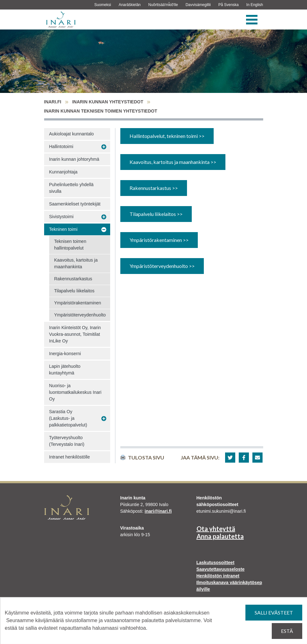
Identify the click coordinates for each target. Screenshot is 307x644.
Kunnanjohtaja (63, 172)
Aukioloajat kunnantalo (72, 134)
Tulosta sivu (142, 457)
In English (255, 5)
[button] (230, 458)
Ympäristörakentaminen (78, 303)
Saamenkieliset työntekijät (75, 204)
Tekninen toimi (63, 229)
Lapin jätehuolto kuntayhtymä (65, 370)
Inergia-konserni (65, 354)
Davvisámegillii (198, 5)
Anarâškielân (130, 5)
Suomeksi (103, 5)
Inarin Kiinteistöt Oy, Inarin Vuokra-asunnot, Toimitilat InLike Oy (75, 334)
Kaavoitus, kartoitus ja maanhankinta (76, 263)
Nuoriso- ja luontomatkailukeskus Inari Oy (75, 392)
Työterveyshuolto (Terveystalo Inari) (67, 441)
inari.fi (53, 102)
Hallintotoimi (61, 146)
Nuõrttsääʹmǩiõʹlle (163, 5)
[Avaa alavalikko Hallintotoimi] (104, 147)
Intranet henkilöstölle (70, 457)
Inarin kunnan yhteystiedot (108, 102)
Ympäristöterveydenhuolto (80, 315)
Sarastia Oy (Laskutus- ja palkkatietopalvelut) (68, 418)
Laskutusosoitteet (216, 563)
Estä (287, 631)
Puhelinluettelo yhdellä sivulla (71, 188)
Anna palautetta (220, 536)
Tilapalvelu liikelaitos (74, 291)
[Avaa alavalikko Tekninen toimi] (104, 230)
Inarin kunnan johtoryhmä (74, 159)
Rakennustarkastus (73, 279)
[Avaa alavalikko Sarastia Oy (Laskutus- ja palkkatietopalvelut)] (104, 419)
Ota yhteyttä (216, 529)
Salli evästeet (274, 612)
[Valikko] (252, 20)
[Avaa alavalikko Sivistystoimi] (104, 217)
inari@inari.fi (158, 511)
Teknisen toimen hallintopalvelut (70, 245)
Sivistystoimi (61, 217)
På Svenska (229, 5)
